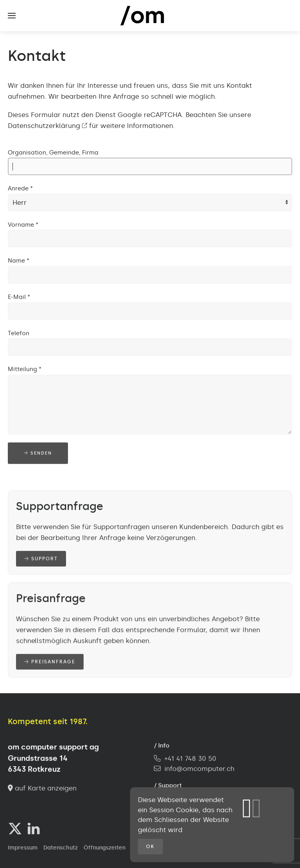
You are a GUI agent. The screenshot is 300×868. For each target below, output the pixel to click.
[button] (12, 16)
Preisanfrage (50, 662)
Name (19, 261)
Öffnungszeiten (104, 849)
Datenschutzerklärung (47, 126)
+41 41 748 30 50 (185, 759)
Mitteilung (25, 370)
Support (41, 559)
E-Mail (19, 298)
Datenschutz (61, 849)
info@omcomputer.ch (199, 769)
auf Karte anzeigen (42, 789)
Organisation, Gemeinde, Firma (53, 153)
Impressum (23, 849)
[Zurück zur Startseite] (150, 16)
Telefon (19, 334)
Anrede (20, 188)
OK (150, 847)
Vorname (23, 225)
